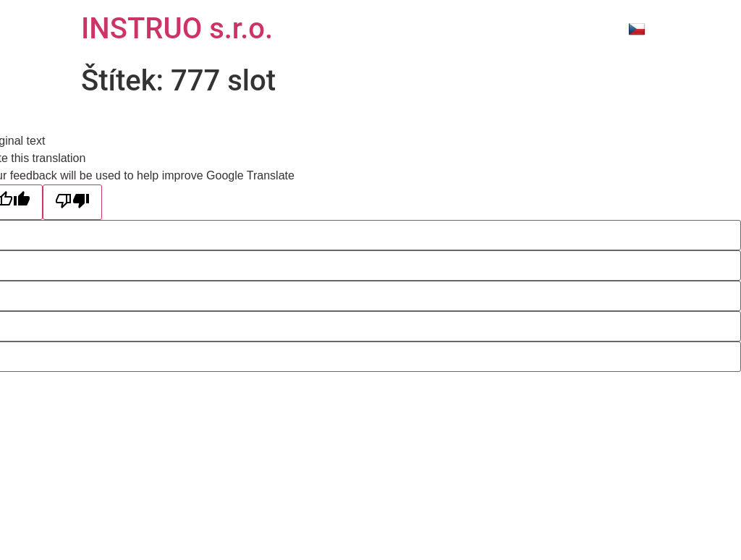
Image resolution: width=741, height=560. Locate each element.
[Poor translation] (72, 202)
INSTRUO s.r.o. (177, 29)
